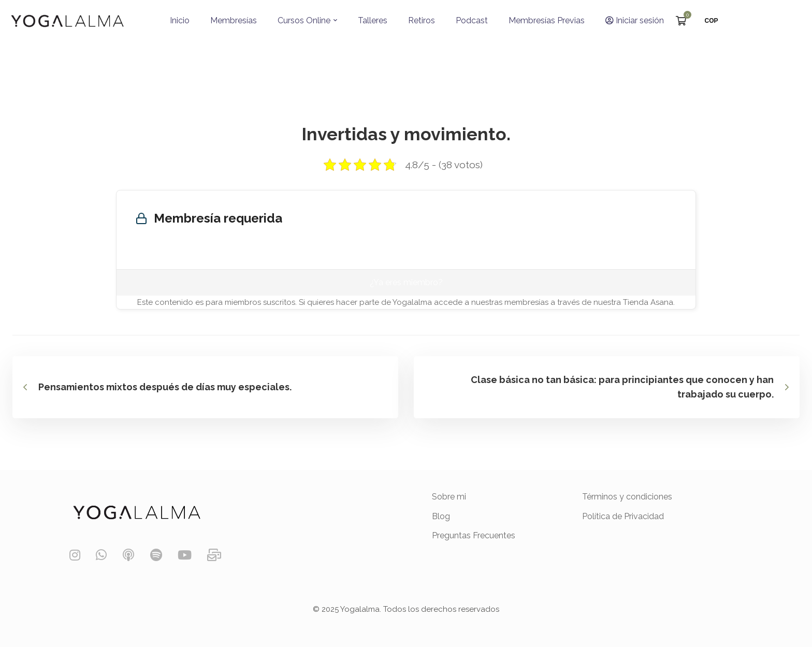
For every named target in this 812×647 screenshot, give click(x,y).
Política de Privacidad (623, 516)
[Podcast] (128, 555)
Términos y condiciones (627, 497)
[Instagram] (75, 555)
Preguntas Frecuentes (474, 535)
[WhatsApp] (101, 555)
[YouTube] (185, 555)
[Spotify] (156, 555)
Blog (441, 516)
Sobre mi (449, 497)
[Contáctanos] (214, 555)
